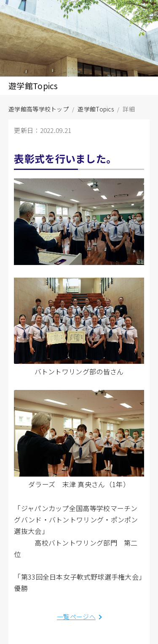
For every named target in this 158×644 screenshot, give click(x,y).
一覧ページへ (76, 616)
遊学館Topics (96, 109)
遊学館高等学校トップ (39, 109)
